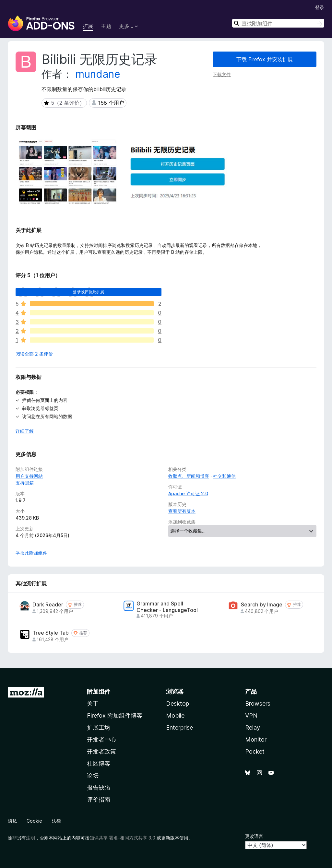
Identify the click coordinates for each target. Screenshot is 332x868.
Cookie (34, 821)
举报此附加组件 (31, 553)
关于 (93, 704)
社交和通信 (224, 476)
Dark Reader (48, 605)
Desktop (178, 704)
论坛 (93, 775)
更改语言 (254, 836)
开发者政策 (101, 751)
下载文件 (222, 74)
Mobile (175, 716)
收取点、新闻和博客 (189, 476)
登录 (320, 7)
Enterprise (179, 727)
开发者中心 (101, 739)
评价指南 (99, 799)
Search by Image (262, 605)
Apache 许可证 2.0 (188, 493)
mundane (98, 74)
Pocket (255, 751)
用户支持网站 (29, 476)
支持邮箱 (25, 483)
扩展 (88, 26)
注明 (30, 838)
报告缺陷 (99, 787)
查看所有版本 (182, 511)
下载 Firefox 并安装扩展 (265, 59)
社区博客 (99, 763)
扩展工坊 (99, 727)
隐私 (12, 821)
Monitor (256, 739)
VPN (251, 716)
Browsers (258, 704)
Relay (253, 727)
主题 (106, 26)
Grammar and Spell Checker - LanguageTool (167, 607)
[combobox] (278, 23)
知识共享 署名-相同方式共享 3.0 (122, 838)
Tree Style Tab (51, 633)
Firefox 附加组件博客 (115, 716)
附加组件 (99, 692)
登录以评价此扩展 (88, 292)
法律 (56, 821)
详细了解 (25, 431)
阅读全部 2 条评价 (34, 354)
